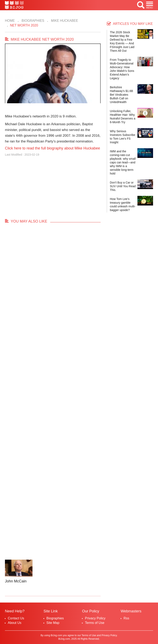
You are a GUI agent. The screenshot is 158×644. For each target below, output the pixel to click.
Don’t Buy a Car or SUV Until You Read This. (123, 186)
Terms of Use (95, 623)
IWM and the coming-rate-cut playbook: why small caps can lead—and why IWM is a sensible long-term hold (123, 162)
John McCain (16, 581)
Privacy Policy (95, 618)
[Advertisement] (53, 189)
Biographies (32, 21)
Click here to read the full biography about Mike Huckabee (52, 148)
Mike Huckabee (64, 21)
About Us (15, 623)
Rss (127, 618)
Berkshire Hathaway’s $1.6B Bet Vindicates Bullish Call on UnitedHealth (121, 95)
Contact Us (16, 618)
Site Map (53, 623)
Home (10, 21)
